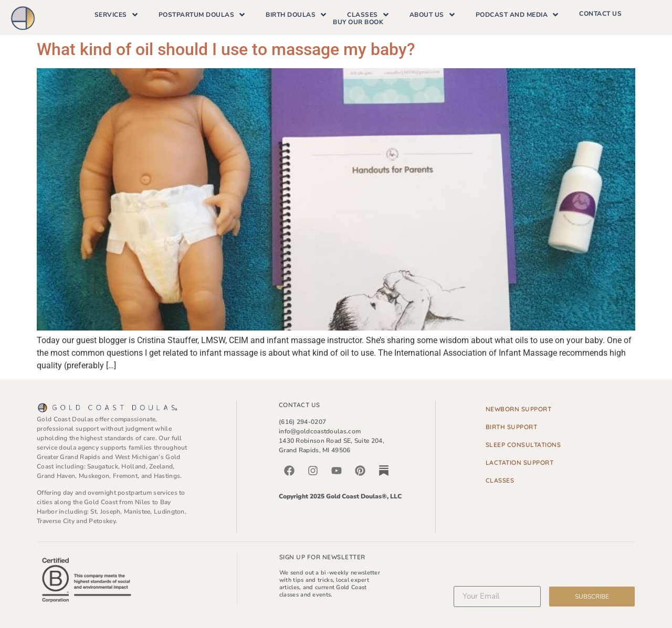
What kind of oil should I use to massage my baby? (226, 49)
